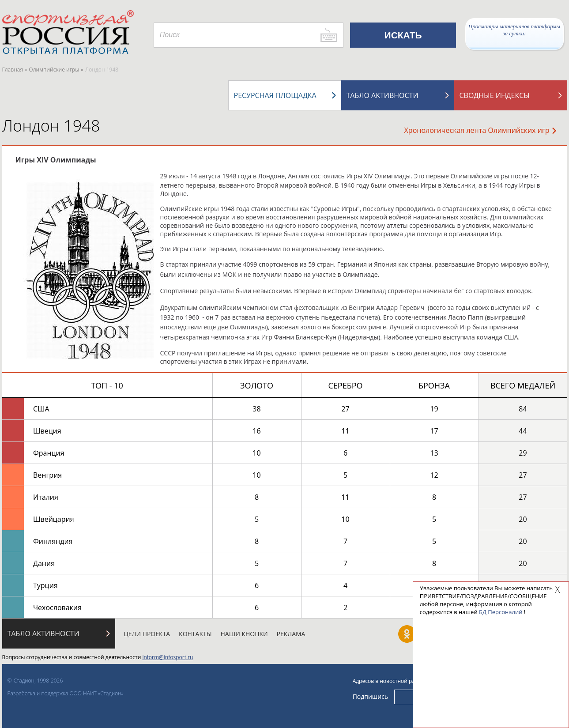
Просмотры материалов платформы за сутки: (514, 30)
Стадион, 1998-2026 (38, 681)
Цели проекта (147, 634)
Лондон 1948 (51, 126)
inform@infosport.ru (168, 657)
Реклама (291, 634)
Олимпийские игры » (56, 70)
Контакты (195, 634)
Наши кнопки (244, 634)
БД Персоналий (501, 612)
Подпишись (371, 696)
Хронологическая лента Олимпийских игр (480, 130)
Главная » (15, 70)
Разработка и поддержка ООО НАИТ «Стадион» (66, 693)
